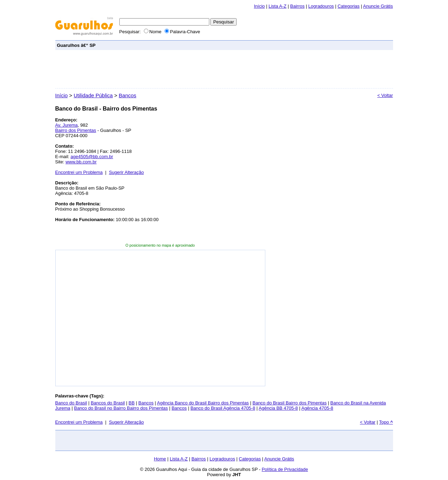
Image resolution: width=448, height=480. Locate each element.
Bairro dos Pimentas (76, 130)
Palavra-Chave (182, 32)
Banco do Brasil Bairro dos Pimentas (289, 403)
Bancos (127, 95)
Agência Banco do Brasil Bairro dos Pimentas (203, 403)
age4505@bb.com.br (92, 157)
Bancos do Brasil (108, 403)
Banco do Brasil (71, 403)
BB (131, 403)
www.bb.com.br (81, 162)
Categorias (348, 6)
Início (259, 6)
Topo (386, 422)
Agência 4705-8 (317, 408)
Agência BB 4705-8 (278, 408)
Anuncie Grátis (279, 459)
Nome (153, 32)
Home (160, 459)
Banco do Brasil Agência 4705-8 (223, 408)
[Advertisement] (264, 45)
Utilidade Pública (93, 95)
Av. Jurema (67, 125)
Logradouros (321, 6)
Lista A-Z (277, 6)
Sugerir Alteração (126, 172)
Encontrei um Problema (79, 172)
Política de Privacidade (285, 469)
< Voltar (385, 95)
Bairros (297, 6)
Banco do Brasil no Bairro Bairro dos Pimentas (121, 408)
